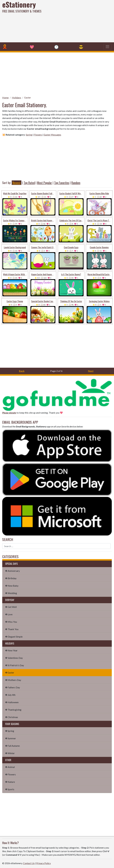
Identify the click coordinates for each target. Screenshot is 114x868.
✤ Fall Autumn (12, 746)
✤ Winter (10, 753)
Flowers (38, 135)
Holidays (16, 97)
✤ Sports (10, 789)
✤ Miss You (11, 622)
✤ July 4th (10, 695)
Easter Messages (52, 135)
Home (5, 97)
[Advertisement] (77, 21)
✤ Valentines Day (14, 658)
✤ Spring (10, 731)
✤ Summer (11, 738)
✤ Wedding (11, 593)
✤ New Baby (12, 586)
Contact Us (29, 863)
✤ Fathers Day (13, 687)
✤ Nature (10, 782)
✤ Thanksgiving (13, 710)
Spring (29, 135)
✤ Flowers (10, 774)
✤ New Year (11, 650)
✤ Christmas (12, 717)
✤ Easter (10, 672)
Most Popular (45, 183)
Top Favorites (62, 183)
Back (22, 371)
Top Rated (29, 183)
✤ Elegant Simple (14, 637)
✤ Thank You (12, 629)
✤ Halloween (12, 702)
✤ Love (9, 614)
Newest (17, 183)
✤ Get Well (11, 607)
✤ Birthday (11, 578)
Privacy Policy (43, 863)
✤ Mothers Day (13, 680)
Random (76, 183)
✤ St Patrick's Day (15, 665)
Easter (28, 97)
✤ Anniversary (12, 571)
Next (91, 371)
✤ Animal (10, 767)
